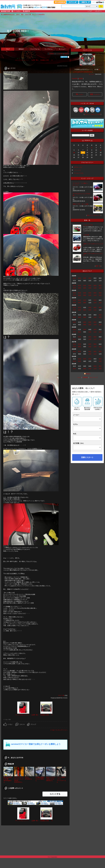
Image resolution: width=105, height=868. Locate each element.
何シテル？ (92, 74)
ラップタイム (49, 49)
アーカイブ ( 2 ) (79, 173)
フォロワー (95, 94)
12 (74, 153)
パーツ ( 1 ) (77, 170)
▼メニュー (62, 49)
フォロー (80, 94)
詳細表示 (52, 54)
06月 (100, 286)
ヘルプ (93, 2)
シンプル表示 (59, 54)
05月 (95, 286)
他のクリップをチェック (94, 215)
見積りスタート (87, 457)
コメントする (55, 794)
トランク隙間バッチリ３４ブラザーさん (61, 780)
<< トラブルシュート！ (22, 60)
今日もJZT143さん (28, 778)
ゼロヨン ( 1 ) (78, 167)
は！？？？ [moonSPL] (38, 14)
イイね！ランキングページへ (59, 730)
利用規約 (85, 377)
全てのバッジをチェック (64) (93, 114)
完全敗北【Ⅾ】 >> (47, 60)
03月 (85, 278)
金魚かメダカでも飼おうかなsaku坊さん (51, 779)
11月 (95, 288)
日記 (22, 14)
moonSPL (75, 79)
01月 (74, 278)
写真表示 (67, 54)
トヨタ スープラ (88, 225)
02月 (80, 278)
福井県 (81, 79)
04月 (90, 278)
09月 (85, 288)
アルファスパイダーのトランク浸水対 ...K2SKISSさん (19, 780)
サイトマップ (94, 377)
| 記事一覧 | (35, 60)
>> (92, 140)
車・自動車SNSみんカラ (8, 14)
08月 (80, 288)
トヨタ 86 (86, 235)
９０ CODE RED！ (18, 31)
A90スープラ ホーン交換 (81, 204)
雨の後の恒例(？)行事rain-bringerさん (8, 780)
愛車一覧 (98, 266)
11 (101, 150)
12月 (100, 288)
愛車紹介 (21, 49)
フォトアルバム (35, 49)
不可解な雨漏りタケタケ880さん (40, 779)
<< (83, 140)
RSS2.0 (88, 374)
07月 (74, 288)
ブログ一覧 (28, 14)
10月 (90, 288)
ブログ (18, 14)
